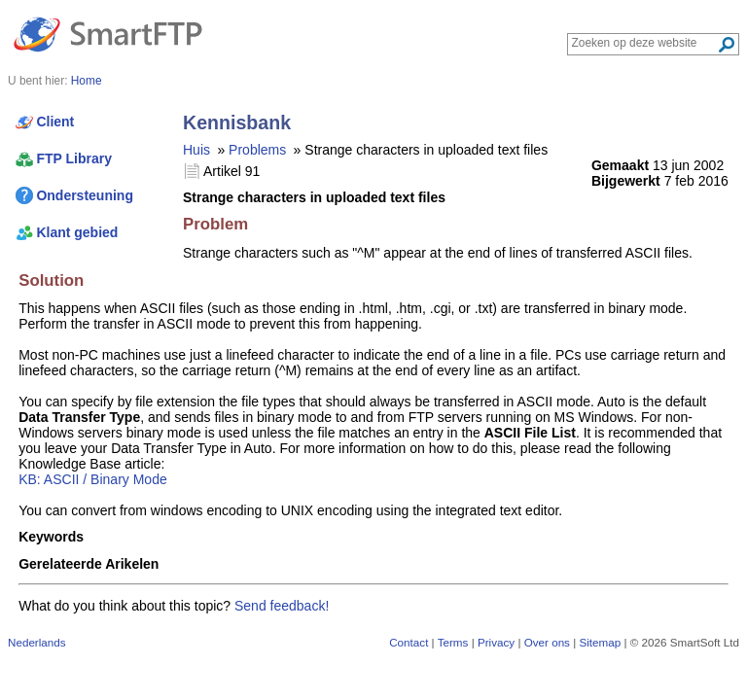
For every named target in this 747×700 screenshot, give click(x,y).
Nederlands (37, 642)
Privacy (496, 642)
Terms (453, 642)
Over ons (547, 642)
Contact (409, 642)
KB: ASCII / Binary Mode (93, 479)
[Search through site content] (644, 43)
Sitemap (600, 642)
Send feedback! (282, 606)
